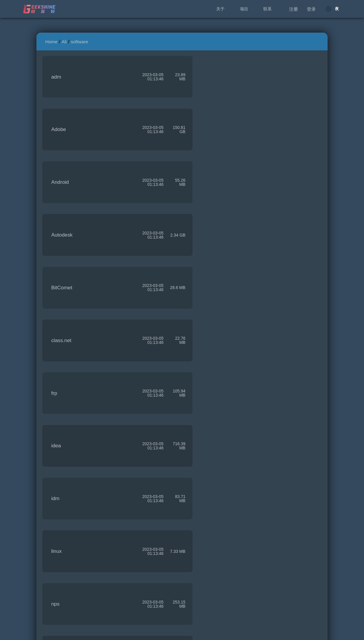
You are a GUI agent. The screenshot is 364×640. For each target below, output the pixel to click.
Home (51, 42)
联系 (267, 9)
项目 (244, 9)
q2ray (203, 416)
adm (56, 79)
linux (202, 304)
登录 (311, 9)
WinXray (206, 529)
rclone (203, 473)
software (80, 42)
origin (57, 416)
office (202, 360)
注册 (294, 9)
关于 (220, 9)
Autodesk (207, 135)
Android (60, 135)
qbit (55, 473)
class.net (206, 191)
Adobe (204, 79)
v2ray (57, 529)
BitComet (62, 191)
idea (201, 248)
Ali (64, 42)
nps (55, 360)
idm (55, 304)
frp (54, 248)
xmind (58, 585)
